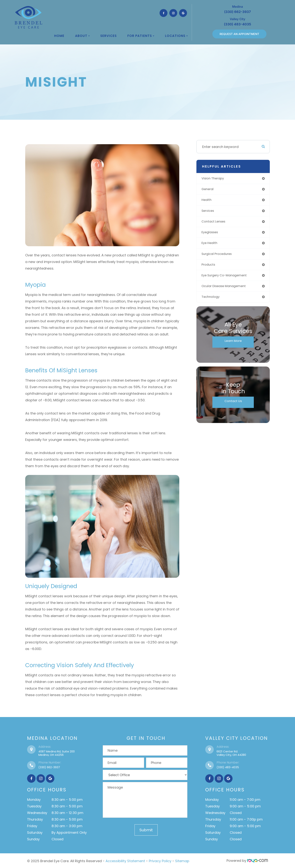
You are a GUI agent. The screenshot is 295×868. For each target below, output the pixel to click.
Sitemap (182, 861)
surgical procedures (219, 256)
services (209, 212)
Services (108, 36)
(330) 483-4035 (228, 767)
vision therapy (215, 179)
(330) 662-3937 (49, 767)
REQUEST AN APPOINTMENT (239, 34)
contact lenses (215, 223)
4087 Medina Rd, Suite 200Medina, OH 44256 (57, 753)
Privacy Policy (160, 861)
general (209, 190)
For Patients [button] (141, 36)
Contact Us (233, 405)
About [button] (82, 36)
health (208, 201)
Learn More (233, 345)
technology (212, 301)
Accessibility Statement (125, 861)
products (210, 267)
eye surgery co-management (227, 279)
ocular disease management (227, 290)
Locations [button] (176, 36)
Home (59, 36)
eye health (211, 245)
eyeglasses (212, 234)
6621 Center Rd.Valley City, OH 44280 (231, 753)
